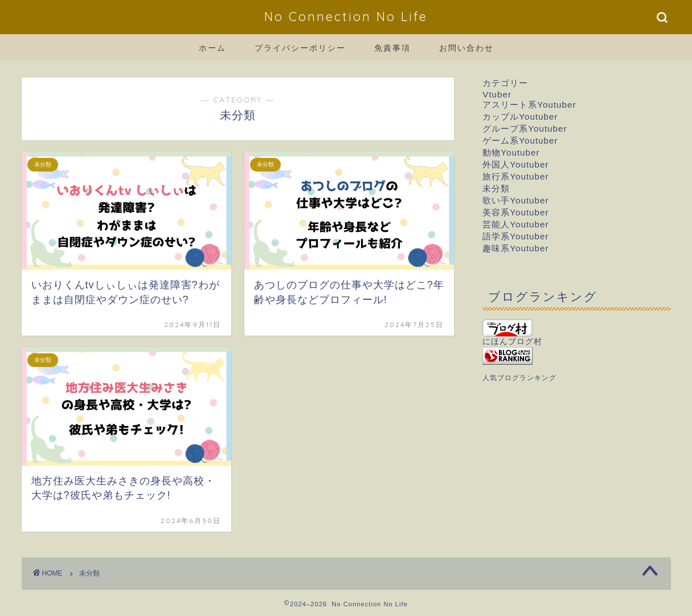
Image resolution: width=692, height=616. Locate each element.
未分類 (496, 188)
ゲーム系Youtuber (520, 140)
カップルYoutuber (520, 117)
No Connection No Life (346, 16)
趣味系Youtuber (515, 248)
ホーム (212, 48)
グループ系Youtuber (525, 128)
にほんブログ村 (512, 333)
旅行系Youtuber (515, 176)
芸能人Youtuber (515, 224)
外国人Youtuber (515, 164)
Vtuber (497, 94)
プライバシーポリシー (300, 48)
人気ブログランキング (519, 378)
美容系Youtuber (515, 212)
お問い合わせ (466, 48)
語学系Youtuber (515, 236)
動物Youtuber (511, 152)
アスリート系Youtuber (529, 105)
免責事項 (392, 48)
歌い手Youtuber (515, 200)
